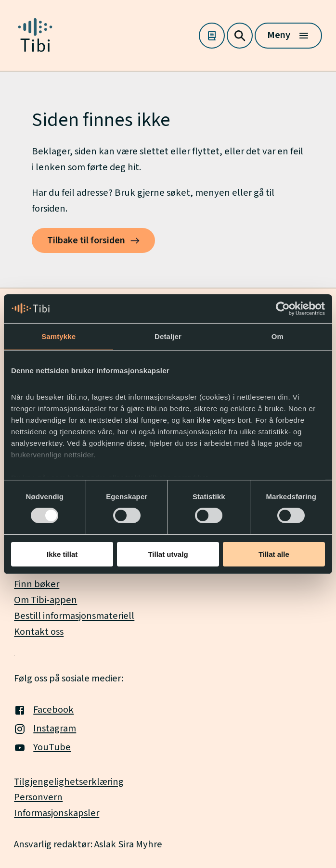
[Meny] (288, 36)
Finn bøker (37, 584)
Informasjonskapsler (57, 813)
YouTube (42, 747)
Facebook (44, 710)
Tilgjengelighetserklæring (69, 782)
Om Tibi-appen (45, 600)
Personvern (38, 797)
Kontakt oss (39, 632)
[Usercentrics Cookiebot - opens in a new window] (283, 308)
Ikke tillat (62, 554)
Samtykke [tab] (58, 336)
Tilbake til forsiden (86, 240)
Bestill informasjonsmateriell (74, 616)
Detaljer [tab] (168, 336)
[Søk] (240, 36)
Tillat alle (274, 554)
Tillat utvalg (168, 554)
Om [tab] (278, 336)
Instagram (45, 728)
